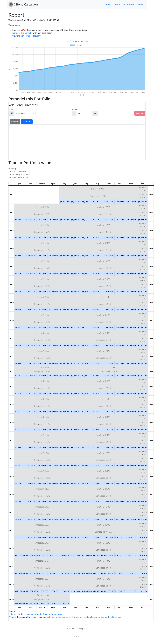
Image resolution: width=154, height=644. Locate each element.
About (141, 4)
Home (108, 4)
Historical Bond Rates (124, 4)
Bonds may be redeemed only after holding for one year (36, 614)
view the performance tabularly (27, 36)
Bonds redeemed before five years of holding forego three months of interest (85, 617)
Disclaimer (70, 628)
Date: (22, 112)
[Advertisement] (66, 142)
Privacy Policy (83, 628)
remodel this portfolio (22, 33)
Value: (85, 112)
